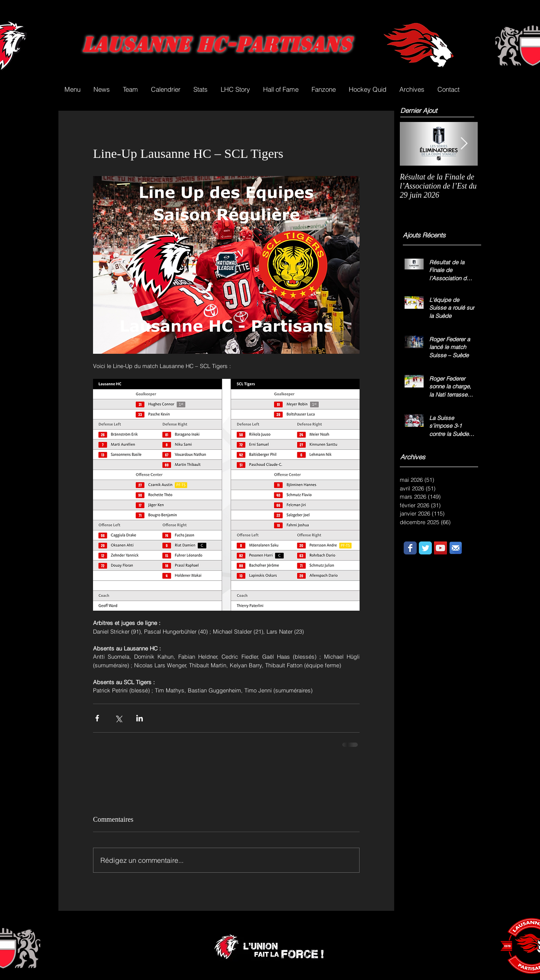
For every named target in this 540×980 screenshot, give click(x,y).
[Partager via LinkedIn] (140, 718)
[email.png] (456, 548)
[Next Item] (464, 144)
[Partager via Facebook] (97, 718)
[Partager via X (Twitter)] (118, 718)
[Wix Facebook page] (410, 548)
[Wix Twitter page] (425, 548)
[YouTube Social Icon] (440, 548)
